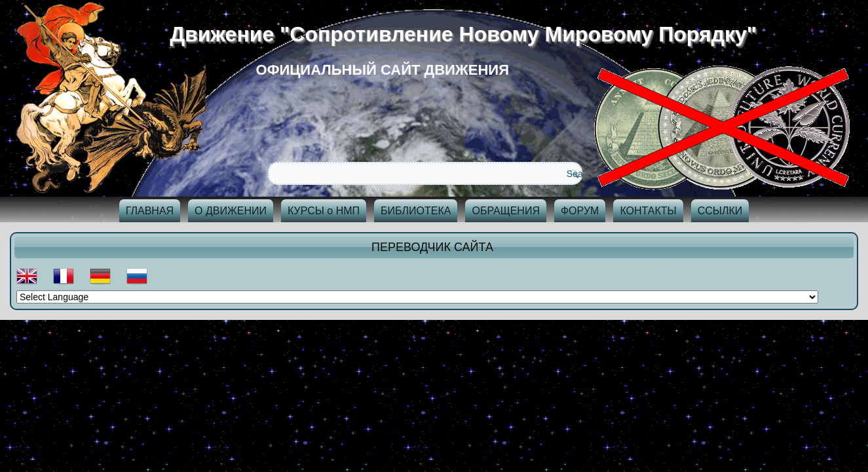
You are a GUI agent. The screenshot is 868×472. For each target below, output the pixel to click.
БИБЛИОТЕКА (416, 211)
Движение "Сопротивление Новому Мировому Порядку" (468, 34)
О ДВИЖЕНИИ (231, 211)
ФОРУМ (580, 211)
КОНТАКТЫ (648, 211)
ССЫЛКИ (720, 211)
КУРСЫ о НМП (324, 211)
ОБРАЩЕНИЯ (506, 211)
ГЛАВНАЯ (150, 211)
